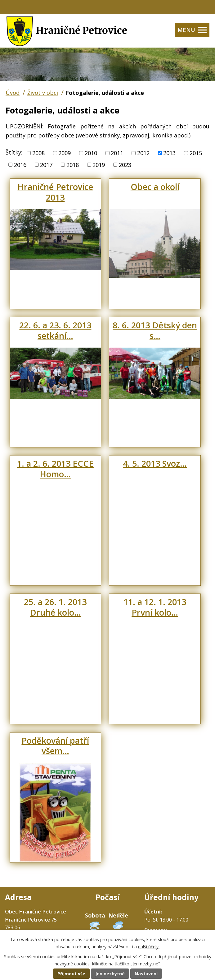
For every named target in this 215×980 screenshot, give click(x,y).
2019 (99, 164)
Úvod (13, 93)
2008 (38, 153)
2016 (20, 164)
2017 (46, 164)
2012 (143, 153)
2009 (65, 153)
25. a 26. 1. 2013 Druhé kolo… (55, 607)
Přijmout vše (71, 974)
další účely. (149, 947)
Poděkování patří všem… (55, 746)
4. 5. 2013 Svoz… (155, 463)
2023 (125, 164)
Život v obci (43, 93)
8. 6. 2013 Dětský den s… (155, 330)
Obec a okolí (155, 187)
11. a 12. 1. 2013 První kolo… (155, 607)
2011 (117, 153)
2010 (91, 153)
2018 (73, 164)
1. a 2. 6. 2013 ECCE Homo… (55, 469)
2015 (196, 153)
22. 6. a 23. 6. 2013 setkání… (55, 330)
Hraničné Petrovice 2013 (55, 192)
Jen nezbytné (110, 974)
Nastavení (146, 974)
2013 (169, 153)
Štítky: (14, 152)
